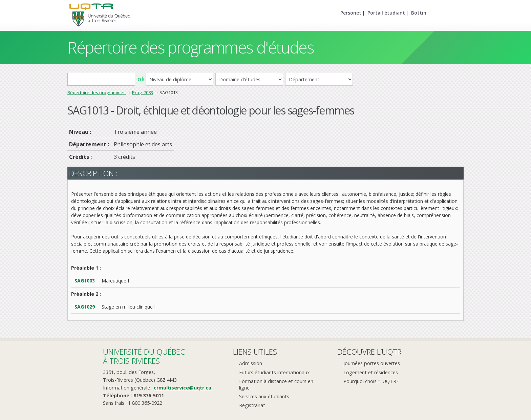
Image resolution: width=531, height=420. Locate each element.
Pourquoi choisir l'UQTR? (371, 381)
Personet (351, 13)
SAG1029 (85, 307)
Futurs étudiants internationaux (274, 372)
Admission (251, 363)
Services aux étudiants (264, 396)
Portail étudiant (386, 13)
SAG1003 (85, 281)
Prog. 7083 (143, 92)
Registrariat (252, 405)
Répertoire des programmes (97, 92)
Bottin (419, 13)
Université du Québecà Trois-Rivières (144, 356)
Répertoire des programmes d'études (190, 47)
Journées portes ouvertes (372, 363)
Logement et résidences (371, 372)
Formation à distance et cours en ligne (276, 384)
